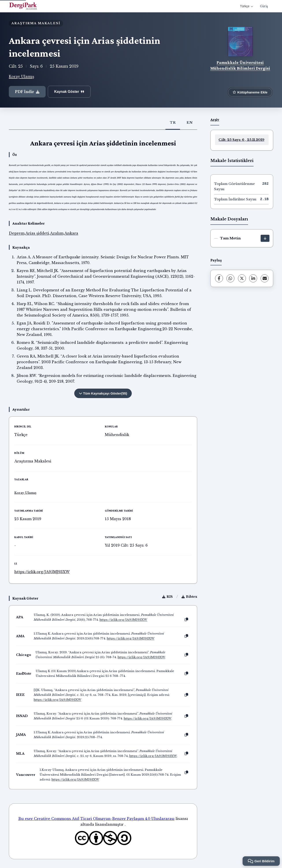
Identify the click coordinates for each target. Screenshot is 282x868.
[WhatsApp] (230, 278)
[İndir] (265, 238)
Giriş (264, 6)
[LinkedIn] (253, 278)
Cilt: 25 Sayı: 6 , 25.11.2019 (241, 140)
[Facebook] (219, 278)
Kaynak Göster (69, 92)
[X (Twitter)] (242, 278)
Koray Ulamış (21, 76)
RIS (167, 597)
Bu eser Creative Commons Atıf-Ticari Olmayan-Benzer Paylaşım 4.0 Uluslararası (96, 819)
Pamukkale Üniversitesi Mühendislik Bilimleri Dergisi (240, 65)
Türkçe (246, 6)
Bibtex (189, 597)
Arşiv (215, 119)
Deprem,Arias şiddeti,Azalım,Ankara (44, 233)
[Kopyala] (186, 620)
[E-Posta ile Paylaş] (265, 278)
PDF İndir (27, 92)
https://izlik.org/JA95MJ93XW (42, 572)
